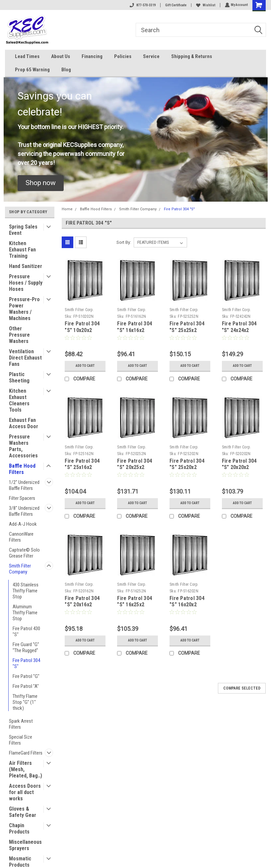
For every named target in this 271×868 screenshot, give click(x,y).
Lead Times (27, 56)
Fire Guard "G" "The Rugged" (26, 647)
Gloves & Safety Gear (23, 812)
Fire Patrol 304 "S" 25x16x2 (82, 464)
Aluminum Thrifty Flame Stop (25, 613)
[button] (41, 183)
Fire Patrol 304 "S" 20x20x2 (239, 464)
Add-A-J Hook (23, 524)
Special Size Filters (21, 740)
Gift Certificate (175, 5)
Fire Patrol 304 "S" (26, 663)
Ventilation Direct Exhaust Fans (25, 358)
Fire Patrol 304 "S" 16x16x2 (135, 327)
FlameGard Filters (26, 753)
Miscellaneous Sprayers (25, 845)
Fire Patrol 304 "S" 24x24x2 (239, 327)
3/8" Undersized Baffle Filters (24, 511)
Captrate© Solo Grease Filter (24, 553)
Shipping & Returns (192, 56)
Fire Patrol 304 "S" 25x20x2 (187, 464)
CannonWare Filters (21, 537)
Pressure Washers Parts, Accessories (23, 446)
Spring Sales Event (23, 230)
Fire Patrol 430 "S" (26, 632)
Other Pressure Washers (19, 335)
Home (67, 209)
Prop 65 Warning (32, 70)
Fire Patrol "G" (26, 676)
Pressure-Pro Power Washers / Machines (24, 309)
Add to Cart (85, 366)
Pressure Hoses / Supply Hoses (26, 283)
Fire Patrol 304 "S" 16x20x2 (187, 601)
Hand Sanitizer (26, 266)
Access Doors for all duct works (25, 792)
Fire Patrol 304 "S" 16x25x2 (135, 601)
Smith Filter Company (20, 569)
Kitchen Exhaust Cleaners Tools (19, 400)
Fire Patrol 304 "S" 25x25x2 (187, 327)
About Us (61, 56)
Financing (92, 56)
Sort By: (124, 242)
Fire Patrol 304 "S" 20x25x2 (135, 464)
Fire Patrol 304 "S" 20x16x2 (82, 601)
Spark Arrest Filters (21, 724)
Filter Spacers (22, 498)
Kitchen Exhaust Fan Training (22, 250)
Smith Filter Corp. (79, 310)
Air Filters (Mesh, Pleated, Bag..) (26, 769)
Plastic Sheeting (19, 377)
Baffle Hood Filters (22, 469)
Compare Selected (242, 688)
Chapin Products (19, 829)
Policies (123, 56)
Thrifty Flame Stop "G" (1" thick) (25, 702)
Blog (66, 70)
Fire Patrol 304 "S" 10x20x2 (82, 327)
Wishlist (205, 5)
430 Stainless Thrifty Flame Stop (26, 591)
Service (151, 56)
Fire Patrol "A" (26, 686)
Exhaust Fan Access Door (24, 423)
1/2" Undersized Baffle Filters (24, 485)
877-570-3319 (142, 5)
